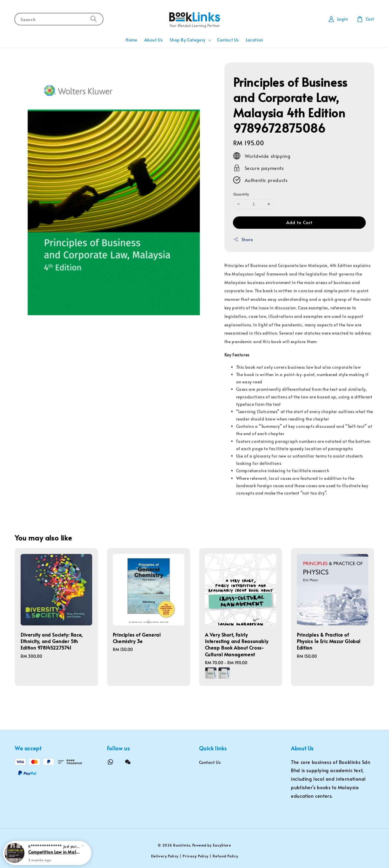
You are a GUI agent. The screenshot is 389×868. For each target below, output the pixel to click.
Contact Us (228, 40)
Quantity (241, 194)
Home (131, 40)
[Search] (94, 19)
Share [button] (243, 239)
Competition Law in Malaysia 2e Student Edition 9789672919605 (54, 852)
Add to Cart (299, 222)
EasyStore (222, 845)
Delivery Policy (165, 856)
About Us (154, 40)
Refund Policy (225, 856)
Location (255, 40)
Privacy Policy (196, 856)
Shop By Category (188, 40)
